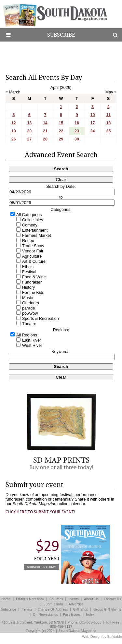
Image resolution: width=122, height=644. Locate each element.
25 (108, 131)
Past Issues (72, 615)
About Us (91, 599)
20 (29, 131)
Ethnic (28, 267)
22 (61, 131)
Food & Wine (34, 277)
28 (45, 139)
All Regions (27, 335)
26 (14, 139)
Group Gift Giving (107, 609)
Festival (29, 272)
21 (45, 131)
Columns (56, 599)
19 (14, 131)
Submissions (54, 604)
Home (6, 599)
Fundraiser (32, 282)
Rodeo (28, 241)
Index (90, 615)
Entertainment (35, 230)
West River (32, 346)
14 (45, 123)
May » (111, 92)
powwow (30, 313)
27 (29, 139)
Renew (27, 609)
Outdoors (31, 303)
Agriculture (32, 256)
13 (29, 123)
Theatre (29, 324)
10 (93, 115)
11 (108, 115)
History (28, 287)
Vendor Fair (33, 251)
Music (27, 298)
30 (77, 139)
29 (61, 139)
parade (28, 308)
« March (13, 92)
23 (77, 131)
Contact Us (112, 599)
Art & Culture (34, 261)
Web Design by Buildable (102, 637)
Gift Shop (81, 609)
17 (93, 123)
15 (61, 123)
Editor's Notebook (30, 599)
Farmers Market (37, 236)
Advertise (76, 604)
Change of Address (53, 609)
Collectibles (33, 220)
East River (32, 340)
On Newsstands (45, 615)
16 (77, 123)
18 (108, 123)
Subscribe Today (41, 567)
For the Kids (33, 293)
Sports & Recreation (41, 319)
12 (14, 123)
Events (74, 599)
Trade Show (33, 246)
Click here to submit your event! (41, 512)
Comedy (30, 225)
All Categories (29, 215)
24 (93, 131)
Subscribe (61, 35)
